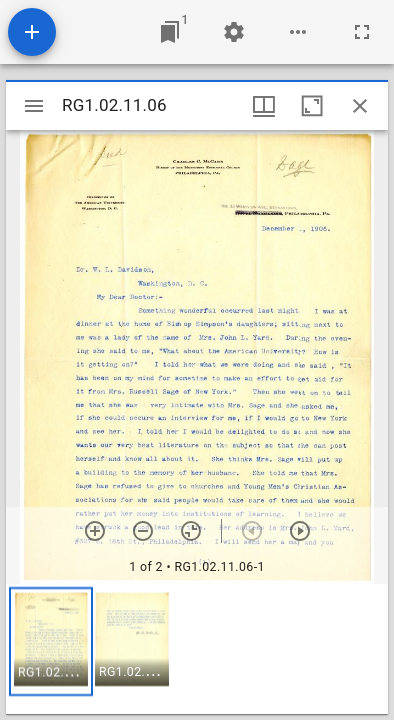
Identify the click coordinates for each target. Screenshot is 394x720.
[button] (51, 641)
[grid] (197, 649)
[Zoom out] (143, 531)
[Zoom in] (95, 531)
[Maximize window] (312, 106)
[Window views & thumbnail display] (264, 106)
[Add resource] (32, 32)
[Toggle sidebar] (34, 106)
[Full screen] (362, 32)
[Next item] (300, 531)
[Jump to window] (170, 32)
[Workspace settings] (234, 32)
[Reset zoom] (191, 531)
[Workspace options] (298, 32)
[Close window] (360, 106)
